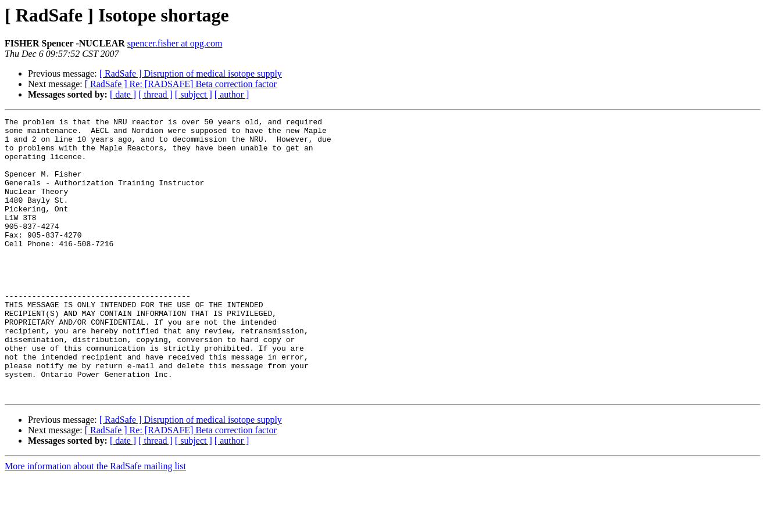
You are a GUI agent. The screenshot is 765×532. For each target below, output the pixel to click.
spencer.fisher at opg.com (175, 43)
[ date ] (123, 94)
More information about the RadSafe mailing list (95, 522)
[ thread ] (155, 94)
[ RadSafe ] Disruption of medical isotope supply (191, 73)
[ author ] (232, 94)
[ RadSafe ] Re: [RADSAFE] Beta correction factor (181, 84)
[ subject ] (194, 94)
